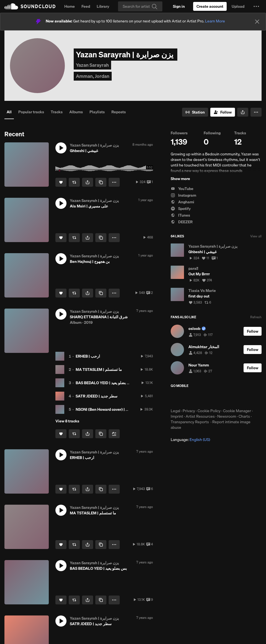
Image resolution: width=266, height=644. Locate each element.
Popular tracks (31, 112)
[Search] (140, 6)
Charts (244, 416)
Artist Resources (200, 416)
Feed (86, 6)
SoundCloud (30, 6)
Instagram (183, 195)
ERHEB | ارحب (88, 356)
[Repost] (74, 182)
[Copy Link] (101, 182)
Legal (175, 411)
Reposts (119, 112)
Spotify (181, 209)
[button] (256, 6)
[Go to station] (195, 112)
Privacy (189, 411)
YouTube (182, 189)
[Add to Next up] (114, 434)
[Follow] (223, 112)
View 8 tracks (67, 421)
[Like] (61, 182)
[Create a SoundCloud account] (210, 6)
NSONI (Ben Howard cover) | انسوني (107, 409)
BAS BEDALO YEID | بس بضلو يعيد (104, 383)
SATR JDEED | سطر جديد (97, 396)
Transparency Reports (190, 422)
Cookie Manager (237, 411)
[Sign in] (179, 6)
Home (70, 6)
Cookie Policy (209, 411)
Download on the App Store (187, 398)
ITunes (180, 215)
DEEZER (182, 222)
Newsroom (227, 416)
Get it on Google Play (225, 398)
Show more (180, 179)
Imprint (177, 416)
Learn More (215, 21)
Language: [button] (190, 440)
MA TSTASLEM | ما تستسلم (99, 370)
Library (103, 6)
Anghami (182, 202)
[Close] (257, 22)
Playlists (97, 112)
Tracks (57, 112)
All (9, 112)
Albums (76, 112)
